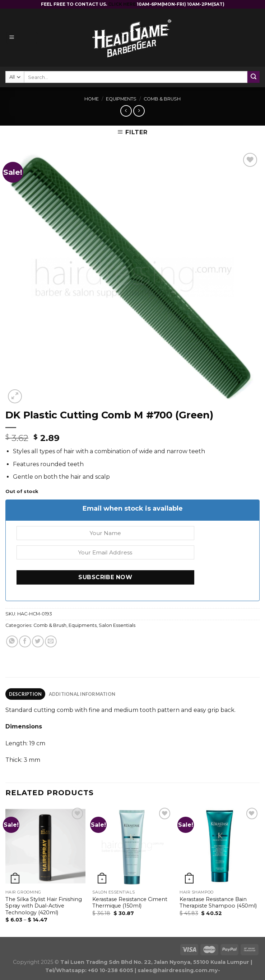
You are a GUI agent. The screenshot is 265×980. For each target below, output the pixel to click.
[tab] (25, 694)
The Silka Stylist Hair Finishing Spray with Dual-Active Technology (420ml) (44, 906)
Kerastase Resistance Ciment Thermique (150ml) (130, 903)
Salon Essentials (117, 625)
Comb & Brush (162, 99)
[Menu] (22, 38)
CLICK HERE (122, 4)
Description (25, 694)
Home (92, 99)
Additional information (82, 694)
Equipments (121, 99)
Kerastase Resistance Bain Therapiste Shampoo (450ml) (218, 903)
